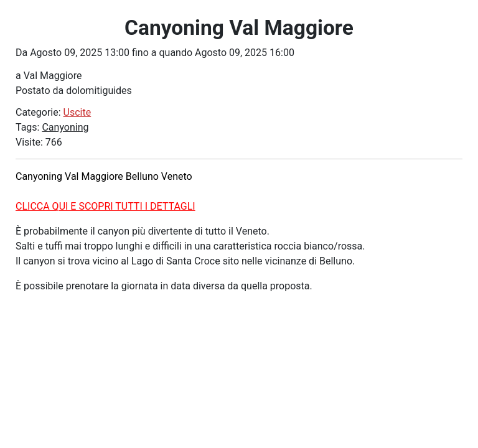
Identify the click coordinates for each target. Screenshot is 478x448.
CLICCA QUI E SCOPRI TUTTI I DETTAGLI (105, 206)
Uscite (77, 112)
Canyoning (65, 127)
